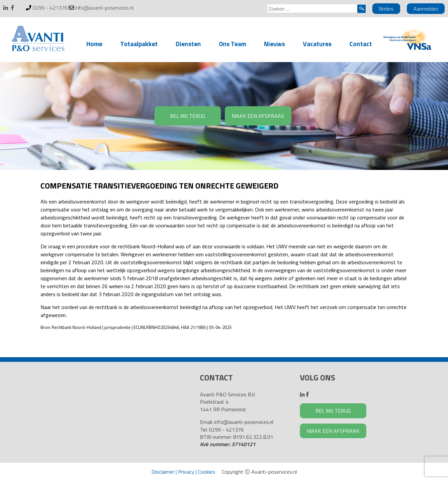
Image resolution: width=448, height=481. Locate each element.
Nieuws (274, 44)
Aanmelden (426, 9)
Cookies (207, 472)
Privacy (186, 472)
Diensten (188, 44)
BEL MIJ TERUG (188, 116)
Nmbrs (386, 9)
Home (94, 44)
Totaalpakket (139, 44)
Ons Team (232, 44)
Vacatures (317, 44)
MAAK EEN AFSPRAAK (258, 116)
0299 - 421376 (50, 8)
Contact (361, 44)
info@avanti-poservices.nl (104, 8)
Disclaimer (163, 472)
